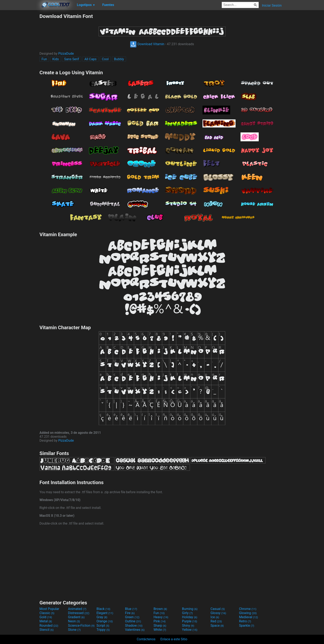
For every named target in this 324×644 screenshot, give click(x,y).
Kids (55, 59)
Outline (133, 621)
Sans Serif (71, 59)
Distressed (79, 613)
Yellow (190, 630)
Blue (131, 609)
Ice (215, 617)
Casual (218, 609)
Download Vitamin (147, 44)
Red (216, 621)
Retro (245, 621)
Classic (47, 613)
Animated (77, 609)
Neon (74, 621)
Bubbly (119, 59)
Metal (46, 621)
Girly (187, 613)
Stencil (46, 630)
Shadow (134, 626)
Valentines (135, 630)
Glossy (218, 613)
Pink (160, 621)
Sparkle (247, 626)
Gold (46, 617)
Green (132, 617)
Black (103, 609)
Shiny (188, 626)
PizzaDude (66, 54)
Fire (130, 613)
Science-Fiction (81, 626)
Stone (74, 630)
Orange (105, 621)
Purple (190, 621)
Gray (102, 617)
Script (103, 626)
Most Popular (49, 609)
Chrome (248, 609)
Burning (190, 609)
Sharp (160, 626)
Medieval (249, 617)
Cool (105, 59)
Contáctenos (146, 639)
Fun (44, 59)
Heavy (161, 617)
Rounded (49, 626)
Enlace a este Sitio (174, 639)
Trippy (103, 630)
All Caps (91, 59)
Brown (160, 609)
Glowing (248, 613)
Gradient (76, 617)
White (160, 630)
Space (217, 626)
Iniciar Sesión (272, 5)
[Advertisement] (20, 75)
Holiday (190, 617)
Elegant (105, 613)
